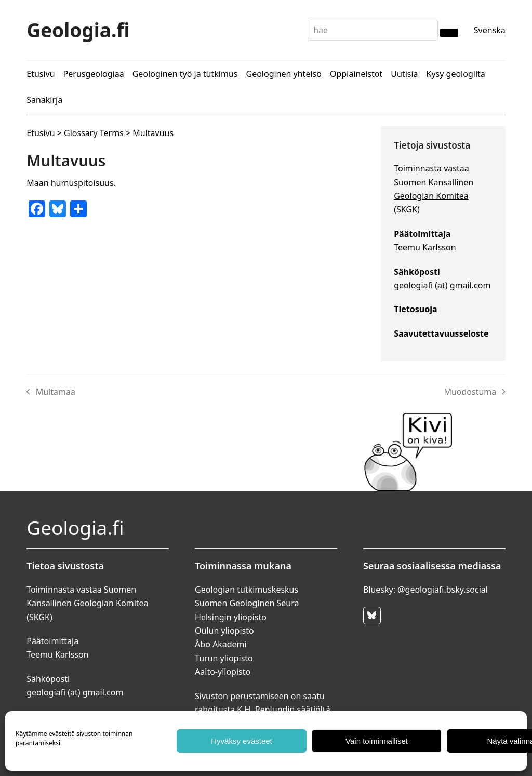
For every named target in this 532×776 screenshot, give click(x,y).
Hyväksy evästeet (242, 741)
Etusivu (41, 133)
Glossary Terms (94, 133)
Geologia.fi (78, 30)
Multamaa (51, 392)
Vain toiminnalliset (377, 741)
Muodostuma (474, 392)
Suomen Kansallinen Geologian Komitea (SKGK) (434, 196)
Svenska (490, 30)
